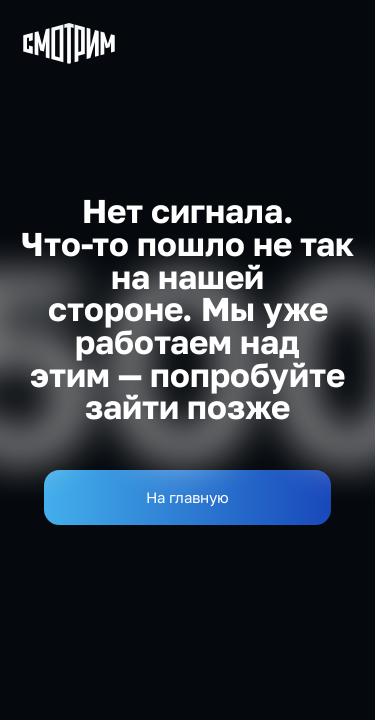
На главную (187, 497)
